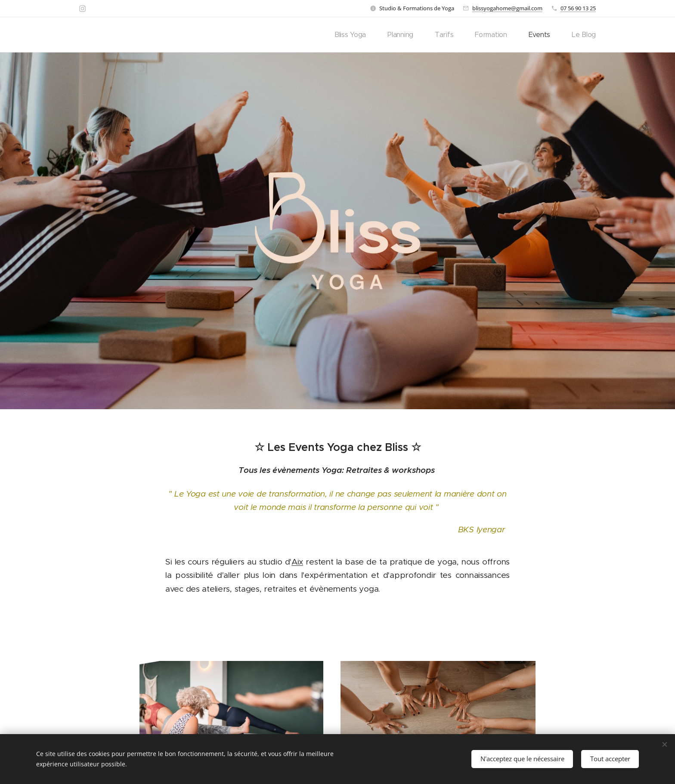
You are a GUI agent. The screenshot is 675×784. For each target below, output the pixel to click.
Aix (297, 562)
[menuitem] (369, 35)
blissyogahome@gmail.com (507, 8)
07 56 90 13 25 (578, 8)
